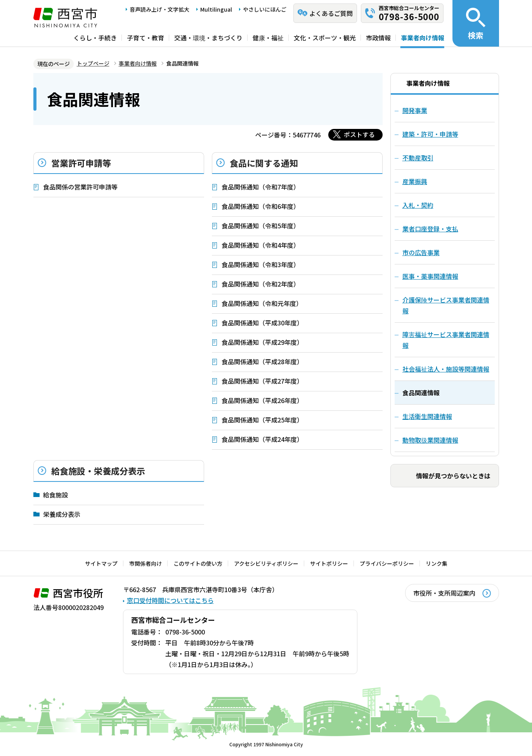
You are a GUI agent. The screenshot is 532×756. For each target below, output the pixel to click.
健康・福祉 (268, 38)
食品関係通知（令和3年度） (261, 264)
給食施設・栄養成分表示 (98, 471)
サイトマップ (101, 563)
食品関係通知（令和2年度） (261, 284)
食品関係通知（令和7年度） (261, 187)
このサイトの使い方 (198, 563)
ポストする (359, 134)
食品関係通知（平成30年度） (262, 323)
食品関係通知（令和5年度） (261, 226)
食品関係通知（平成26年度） (262, 400)
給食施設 (55, 495)
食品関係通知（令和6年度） (261, 206)
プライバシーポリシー (387, 563)
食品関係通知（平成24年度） (262, 439)
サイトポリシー (329, 563)
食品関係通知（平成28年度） (262, 361)
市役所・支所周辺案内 (444, 593)
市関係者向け (146, 563)
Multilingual (216, 9)
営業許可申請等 (81, 163)
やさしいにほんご (265, 9)
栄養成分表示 (62, 514)
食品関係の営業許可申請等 (80, 187)
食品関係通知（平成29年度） (262, 342)
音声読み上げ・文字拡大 (159, 9)
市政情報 (378, 38)
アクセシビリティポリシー (266, 563)
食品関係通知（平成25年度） (262, 420)
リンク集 (437, 563)
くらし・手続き (95, 38)
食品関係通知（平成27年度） (262, 381)
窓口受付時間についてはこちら (170, 600)
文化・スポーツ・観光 (325, 38)
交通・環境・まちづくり (208, 38)
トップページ (93, 63)
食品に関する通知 (264, 163)
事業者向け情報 (423, 38)
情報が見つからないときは (453, 476)
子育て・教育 (146, 38)
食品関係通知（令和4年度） (261, 245)
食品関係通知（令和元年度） (262, 303)
